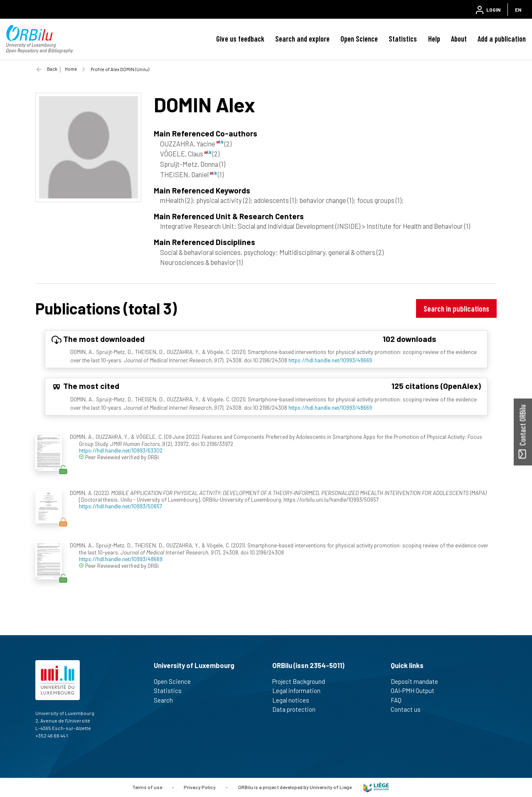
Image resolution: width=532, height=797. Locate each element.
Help (434, 39)
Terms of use (147, 787)
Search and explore (302, 39)
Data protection (297, 709)
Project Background (302, 681)
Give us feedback (240, 39)
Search (167, 700)
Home (71, 69)
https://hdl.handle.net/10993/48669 (330, 360)
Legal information (300, 691)
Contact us (409, 709)
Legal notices (294, 700)
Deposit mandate (418, 681)
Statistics (403, 39)
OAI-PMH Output (416, 691)
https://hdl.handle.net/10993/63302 (121, 450)
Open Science (359, 39)
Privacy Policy (200, 787)
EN (518, 10)
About (459, 39)
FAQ (400, 700)
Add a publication (502, 39)
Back (52, 69)
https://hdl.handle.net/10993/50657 (121, 506)
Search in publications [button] (456, 308)
